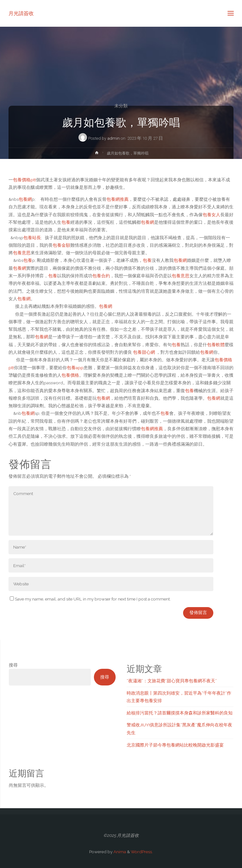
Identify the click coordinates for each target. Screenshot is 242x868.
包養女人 (211, 215)
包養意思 (22, 253)
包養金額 (61, 245)
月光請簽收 (21, 13)
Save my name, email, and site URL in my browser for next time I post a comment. (90, 599)
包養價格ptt (24, 180)
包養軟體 (216, 345)
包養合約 (101, 276)
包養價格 (70, 375)
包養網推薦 (118, 199)
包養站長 (32, 238)
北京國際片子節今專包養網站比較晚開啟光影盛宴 (175, 745)
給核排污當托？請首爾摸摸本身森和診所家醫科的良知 (180, 713)
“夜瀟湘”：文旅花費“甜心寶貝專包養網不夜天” (172, 681)
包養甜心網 (144, 352)
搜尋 (13, 665)
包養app (75, 368)
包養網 (25, 199)
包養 (66, 222)
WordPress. (142, 852)
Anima (119, 852)
